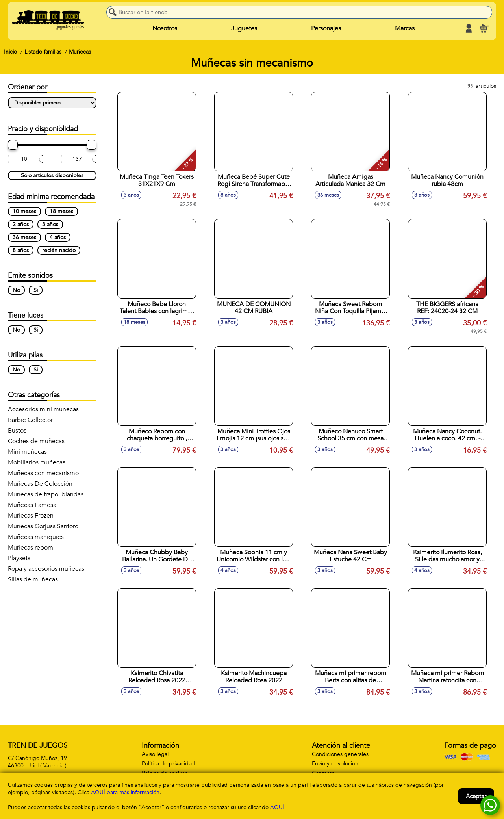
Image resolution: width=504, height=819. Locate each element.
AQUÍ (277, 807)
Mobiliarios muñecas (37, 462)
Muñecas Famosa (32, 505)
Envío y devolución (335, 764)
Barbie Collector (30, 420)
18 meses (61, 211)
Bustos (17, 431)
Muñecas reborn (31, 548)
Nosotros (165, 28)
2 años (21, 224)
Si (36, 290)
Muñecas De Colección (40, 484)
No (16, 290)
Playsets (19, 558)
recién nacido (59, 250)
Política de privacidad (168, 764)
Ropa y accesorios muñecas (46, 569)
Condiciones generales (340, 754)
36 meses (24, 237)
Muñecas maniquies (36, 537)
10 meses (24, 211)
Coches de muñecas (36, 441)
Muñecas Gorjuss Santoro (43, 526)
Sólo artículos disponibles (52, 175)
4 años (58, 237)
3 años (50, 224)
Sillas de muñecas (33, 579)
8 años (21, 250)
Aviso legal (155, 754)
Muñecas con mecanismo (43, 473)
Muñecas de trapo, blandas (46, 494)
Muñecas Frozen (31, 516)
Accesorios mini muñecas (43, 409)
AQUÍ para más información (125, 792)
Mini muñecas (27, 452)
